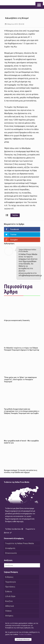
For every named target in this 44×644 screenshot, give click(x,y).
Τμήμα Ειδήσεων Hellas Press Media (27, 251)
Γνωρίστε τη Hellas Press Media (20, 543)
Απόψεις (9, 616)
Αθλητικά (10, 606)
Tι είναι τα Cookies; (25, 634)
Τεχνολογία (11, 582)
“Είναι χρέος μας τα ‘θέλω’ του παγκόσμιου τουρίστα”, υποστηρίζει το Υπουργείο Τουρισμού (20, 380)
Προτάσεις (10, 587)
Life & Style (10, 596)
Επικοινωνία (11, 553)
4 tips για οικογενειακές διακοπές (17, 320)
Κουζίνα (9, 601)
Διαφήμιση (10, 548)
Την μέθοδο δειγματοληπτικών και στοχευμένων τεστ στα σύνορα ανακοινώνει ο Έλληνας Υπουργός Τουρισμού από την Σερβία (22, 411)
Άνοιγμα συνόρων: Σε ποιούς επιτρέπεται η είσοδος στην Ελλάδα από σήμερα (21, 471)
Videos (8, 611)
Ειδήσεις (9, 577)
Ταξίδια (15, 215)
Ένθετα (9, 592)
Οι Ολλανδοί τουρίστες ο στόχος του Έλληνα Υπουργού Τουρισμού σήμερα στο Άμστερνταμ (22, 349)
